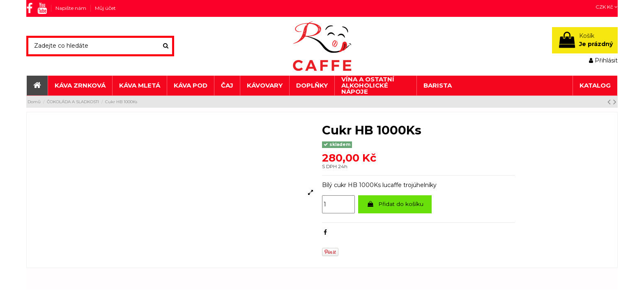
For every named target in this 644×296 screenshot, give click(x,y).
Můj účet (105, 8)
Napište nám (71, 8)
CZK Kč (607, 7)
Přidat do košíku (396, 204)
